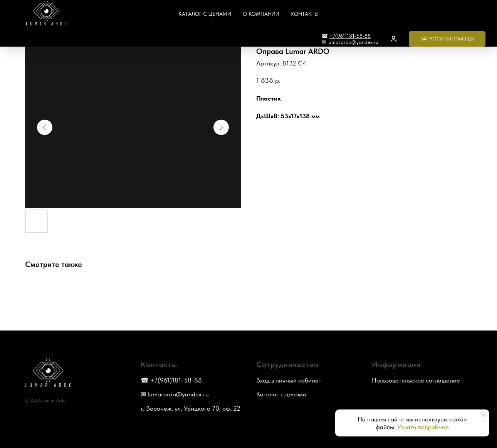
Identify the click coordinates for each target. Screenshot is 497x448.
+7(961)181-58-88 (350, 36)
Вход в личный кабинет (289, 380)
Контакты (305, 14)
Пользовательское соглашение (416, 380)
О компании (261, 14)
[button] (394, 39)
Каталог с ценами (205, 14)
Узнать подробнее (423, 427)
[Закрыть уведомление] (484, 415)
